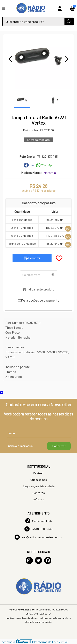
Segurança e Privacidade (39, 486)
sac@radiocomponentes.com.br (38, 537)
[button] (10, 59)
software (38, 499)
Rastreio (39, 473)
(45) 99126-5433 (38, 529)
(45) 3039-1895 (38, 521)
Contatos (39, 493)
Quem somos (39, 480)
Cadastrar (59, 446)
